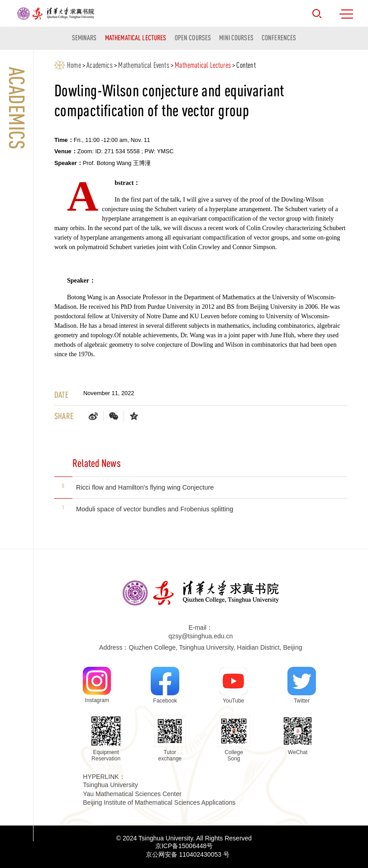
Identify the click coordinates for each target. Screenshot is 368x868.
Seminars (84, 38)
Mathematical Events (143, 65)
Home (74, 65)
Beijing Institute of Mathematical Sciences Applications (159, 802)
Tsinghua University (110, 785)
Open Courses (193, 38)
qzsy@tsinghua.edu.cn (201, 636)
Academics (100, 65)
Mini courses (236, 38)
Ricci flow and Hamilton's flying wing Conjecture (145, 487)
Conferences (279, 38)
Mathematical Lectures (136, 38)
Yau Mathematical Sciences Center (132, 794)
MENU (346, 14)
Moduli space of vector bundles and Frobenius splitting (155, 509)
